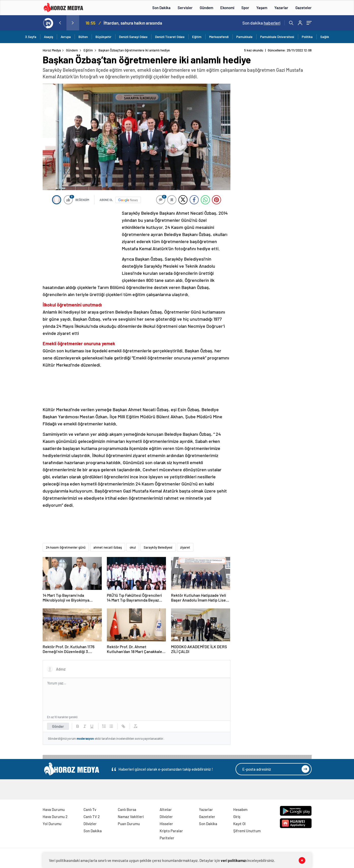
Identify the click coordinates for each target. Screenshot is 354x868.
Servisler (185, 8)
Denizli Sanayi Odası (133, 37)
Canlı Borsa (127, 809)
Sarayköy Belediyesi (158, 547)
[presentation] (60, 23)
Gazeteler (304, 8)
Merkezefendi (219, 37)
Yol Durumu (52, 824)
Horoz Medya (52, 50)
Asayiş (48, 37)
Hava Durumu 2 (55, 817)
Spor (245, 8)
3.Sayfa (31, 37)
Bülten (83, 37)
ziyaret (185, 547)
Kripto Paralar (171, 831)
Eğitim (197, 37)
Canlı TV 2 (92, 817)
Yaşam (262, 8)
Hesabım (240, 809)
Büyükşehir (103, 37)
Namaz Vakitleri (131, 817)
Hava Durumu (54, 809)
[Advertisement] (81, 243)
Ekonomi (227, 8)
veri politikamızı (234, 860)
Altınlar (166, 809)
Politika (307, 37)
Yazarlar (281, 8)
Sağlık (325, 37)
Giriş (237, 817)
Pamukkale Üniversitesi (277, 37)
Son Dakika (161, 8)
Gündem (206, 8)
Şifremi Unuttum (247, 831)
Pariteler (167, 838)
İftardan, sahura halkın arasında (133, 23)
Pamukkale (244, 37)
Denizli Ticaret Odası (170, 37)
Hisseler (166, 824)
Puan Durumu (129, 824)
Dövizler (90, 824)
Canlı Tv (90, 809)
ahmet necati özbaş (108, 547)
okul (133, 547)
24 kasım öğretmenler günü (66, 547)
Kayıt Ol (239, 824)
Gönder (58, 726)
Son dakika (261, 23)
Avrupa (66, 37)
